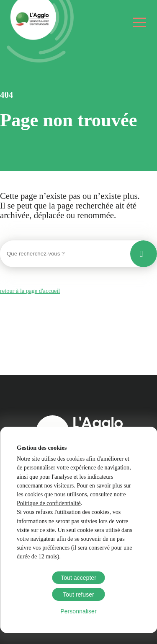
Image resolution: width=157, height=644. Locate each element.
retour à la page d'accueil (30, 291)
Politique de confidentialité (49, 503)
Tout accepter (78, 578)
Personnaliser (78, 611)
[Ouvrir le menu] (140, 22)
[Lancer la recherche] (144, 254)
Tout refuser (78, 594)
